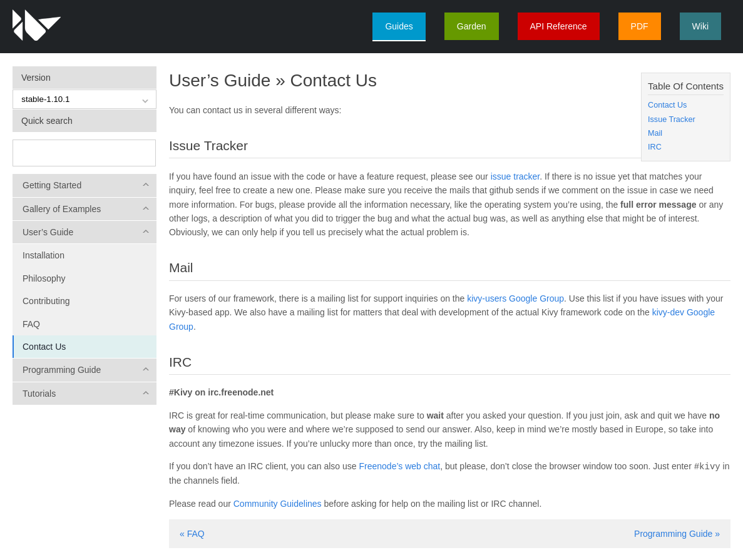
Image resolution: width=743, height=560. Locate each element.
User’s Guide (48, 232)
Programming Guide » (677, 533)
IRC (655, 147)
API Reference (559, 26)
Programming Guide (62, 370)
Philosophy (44, 278)
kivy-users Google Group (515, 298)
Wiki (700, 26)
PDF (640, 26)
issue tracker (515, 176)
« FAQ (192, 533)
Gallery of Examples (62, 209)
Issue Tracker (672, 120)
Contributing (46, 301)
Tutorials (39, 394)
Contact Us (44, 347)
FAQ (31, 324)
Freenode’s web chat (400, 466)
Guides (399, 26)
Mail (655, 133)
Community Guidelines (278, 503)
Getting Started (52, 185)
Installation (44, 255)
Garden (472, 26)
